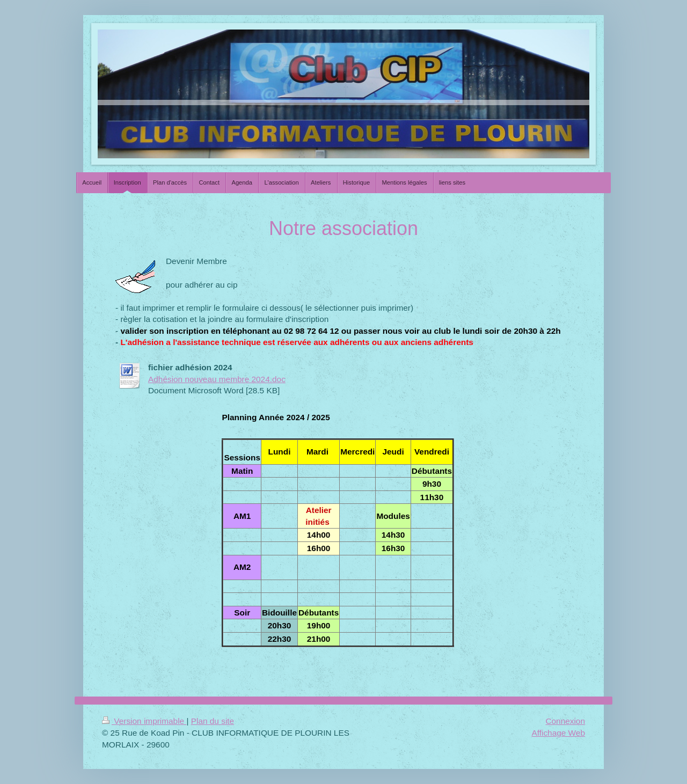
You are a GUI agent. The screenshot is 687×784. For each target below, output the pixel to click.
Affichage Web (558, 733)
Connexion (565, 721)
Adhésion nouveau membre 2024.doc (217, 379)
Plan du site (213, 721)
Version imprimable (144, 721)
